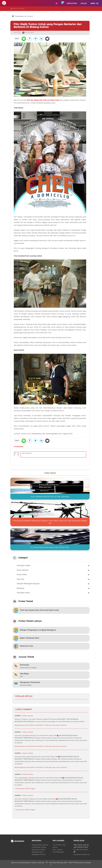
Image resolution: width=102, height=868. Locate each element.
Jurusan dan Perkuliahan (24, 490)
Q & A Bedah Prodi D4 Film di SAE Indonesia (50, 497)
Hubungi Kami (37, 852)
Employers (72, 3)
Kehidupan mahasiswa (23, 514)
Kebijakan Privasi (39, 855)
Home (15, 9)
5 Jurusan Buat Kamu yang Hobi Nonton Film (50, 547)
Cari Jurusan (58, 850)
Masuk (84, 3)
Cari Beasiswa (58, 852)
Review (22, 9)
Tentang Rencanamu (40, 845)
